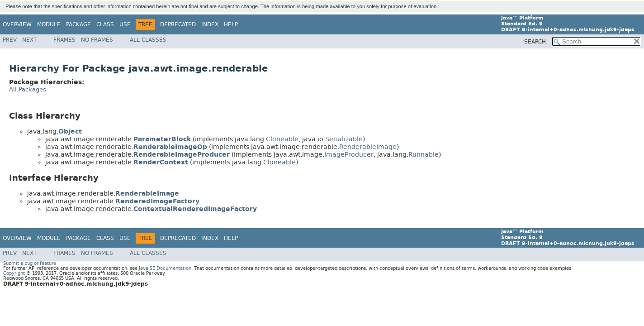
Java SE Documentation (165, 268)
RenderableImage (368, 147)
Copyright (14, 273)
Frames (64, 40)
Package (78, 24)
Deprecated (178, 24)
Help (231, 24)
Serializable (344, 139)
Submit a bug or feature (30, 263)
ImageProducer (349, 155)
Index (210, 24)
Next (29, 40)
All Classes (148, 40)
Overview (17, 24)
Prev (10, 40)
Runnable (424, 155)
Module (49, 24)
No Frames (97, 40)
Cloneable (282, 139)
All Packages (28, 89)
